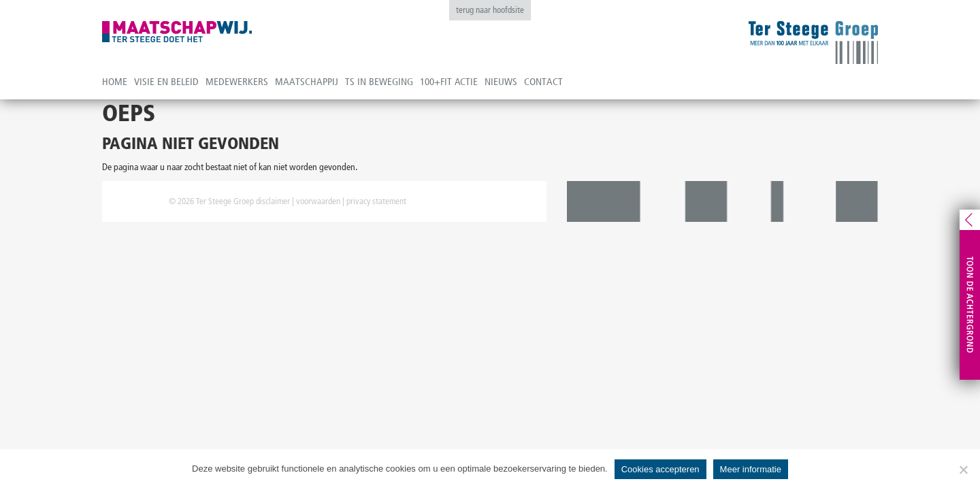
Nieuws (501, 82)
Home (115, 82)
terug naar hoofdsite (490, 10)
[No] (963, 470)
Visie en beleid (166, 82)
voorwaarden (318, 201)
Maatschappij (307, 82)
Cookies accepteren (660, 469)
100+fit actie (449, 82)
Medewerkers (237, 82)
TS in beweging (379, 82)
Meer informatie (751, 469)
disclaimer (273, 201)
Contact (543, 82)
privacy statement (376, 201)
